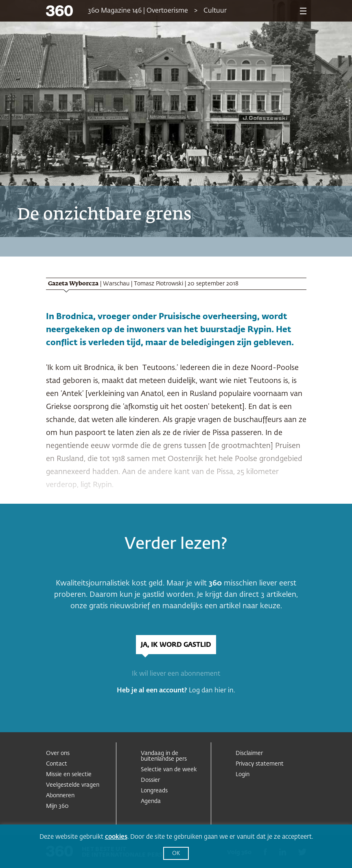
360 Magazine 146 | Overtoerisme (138, 11)
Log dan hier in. (212, 691)
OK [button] (176, 854)
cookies (116, 837)
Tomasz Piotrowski (159, 284)
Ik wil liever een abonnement (176, 674)
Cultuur (215, 11)
